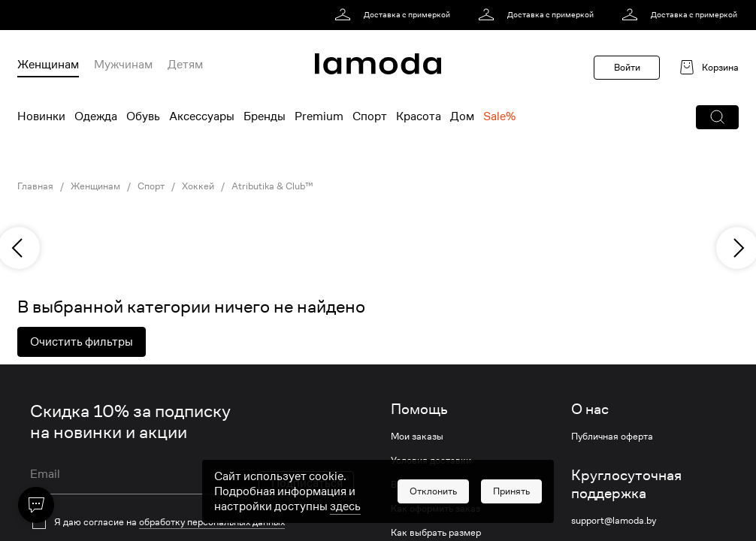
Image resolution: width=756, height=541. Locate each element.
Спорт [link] (151, 186)
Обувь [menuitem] (143, 116)
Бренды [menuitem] (265, 116)
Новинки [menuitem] (41, 116)
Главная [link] (35, 186)
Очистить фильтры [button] (82, 342)
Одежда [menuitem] (96, 116)
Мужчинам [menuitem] (123, 65)
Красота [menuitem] (419, 116)
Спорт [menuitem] (370, 116)
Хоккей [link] (198, 186)
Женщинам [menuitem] (48, 65)
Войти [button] (627, 67)
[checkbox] (192, 522)
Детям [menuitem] (185, 65)
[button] (717, 117)
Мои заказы (417, 437)
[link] (395, 15)
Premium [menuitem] (319, 116)
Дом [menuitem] (462, 116)
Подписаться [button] (307, 483)
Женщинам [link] (95, 186)
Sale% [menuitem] (499, 116)
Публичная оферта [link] (612, 437)
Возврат (409, 485)
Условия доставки (431, 461)
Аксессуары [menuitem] (202, 116)
